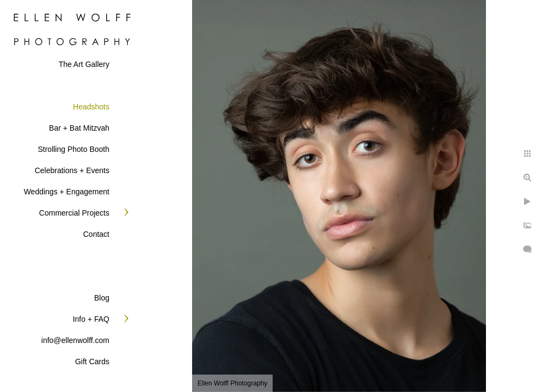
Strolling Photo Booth (73, 149)
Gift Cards (92, 362)
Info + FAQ (91, 319)
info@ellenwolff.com (75, 340)
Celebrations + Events (72, 170)
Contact (96, 234)
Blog (102, 298)
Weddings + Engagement (67, 192)
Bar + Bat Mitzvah (79, 128)
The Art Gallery (84, 64)
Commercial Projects (74, 213)
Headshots (91, 107)
